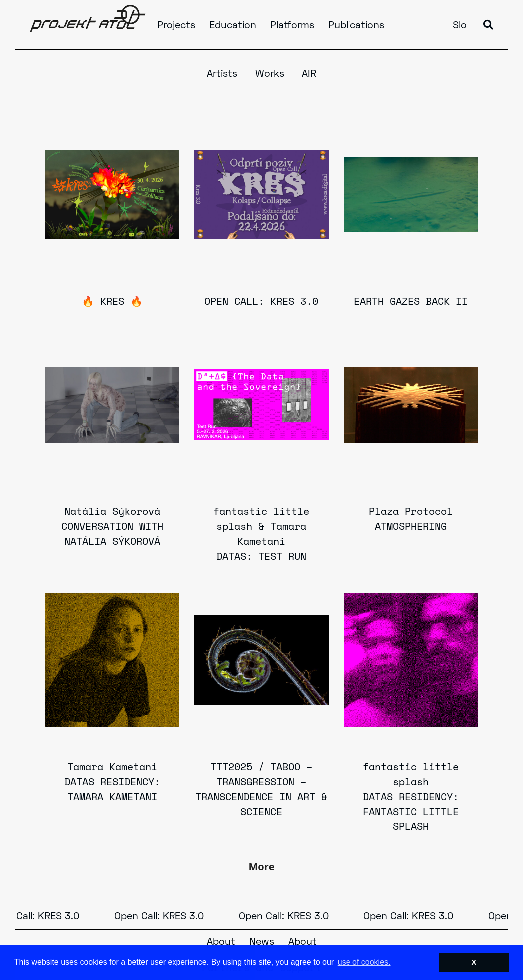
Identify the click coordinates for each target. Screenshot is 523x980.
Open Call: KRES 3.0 (162, 917)
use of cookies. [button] (364, 962)
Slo (460, 26)
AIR (309, 74)
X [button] (474, 962)
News (262, 942)
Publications (356, 26)
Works (270, 74)
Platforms (292, 26)
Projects (176, 26)
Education (233, 26)
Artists (222, 74)
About (221, 942)
